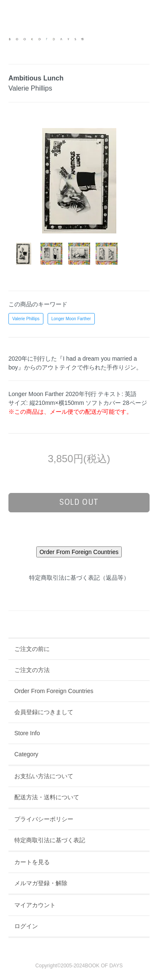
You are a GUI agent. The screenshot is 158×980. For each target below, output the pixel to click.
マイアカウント (35, 905)
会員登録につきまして (44, 712)
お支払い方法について (44, 776)
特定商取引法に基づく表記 (50, 840)
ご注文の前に (32, 649)
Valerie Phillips (26, 319)
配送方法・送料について (47, 797)
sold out (79, 502)
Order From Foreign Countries (54, 691)
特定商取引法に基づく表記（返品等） (79, 578)
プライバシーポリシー (44, 819)
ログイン (26, 926)
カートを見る (32, 862)
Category (26, 754)
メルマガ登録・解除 (41, 883)
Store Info (27, 733)
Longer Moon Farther (71, 319)
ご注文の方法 (32, 670)
